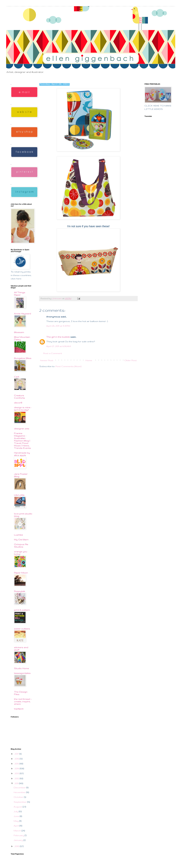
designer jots (22, 429)
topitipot (19, 709)
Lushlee (18, 535)
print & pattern (22, 610)
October (19, 797)
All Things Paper (20, 294)
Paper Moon (21, 573)
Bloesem (19, 332)
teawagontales (22, 673)
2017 (17, 754)
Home (89, 360)
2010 (17, 846)
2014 (17, 768)
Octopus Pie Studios (21, 546)
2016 (17, 759)
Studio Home (21, 668)
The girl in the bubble (58, 337)
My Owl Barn (21, 540)
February (19, 835)
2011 (17, 783)
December (20, 788)
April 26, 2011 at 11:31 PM (58, 326)
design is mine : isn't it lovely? (23, 409)
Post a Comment (53, 353)
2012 (17, 778)
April (17, 826)
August (18, 807)
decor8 (18, 403)
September (20, 802)
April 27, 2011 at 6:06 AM (59, 346)
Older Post (131, 360)
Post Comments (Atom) (68, 366)
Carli (17, 377)
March (18, 831)
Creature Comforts (19, 397)
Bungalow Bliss (23, 358)
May (16, 821)
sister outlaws (22, 629)
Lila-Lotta (19, 495)
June (17, 816)
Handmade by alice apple (22, 454)
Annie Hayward (22, 314)
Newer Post (47, 360)
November (20, 792)
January (19, 840)
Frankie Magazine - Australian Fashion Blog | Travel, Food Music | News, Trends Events (22, 441)
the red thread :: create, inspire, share (23, 701)
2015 (17, 764)
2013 (17, 773)
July (16, 811)
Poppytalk (20, 591)
